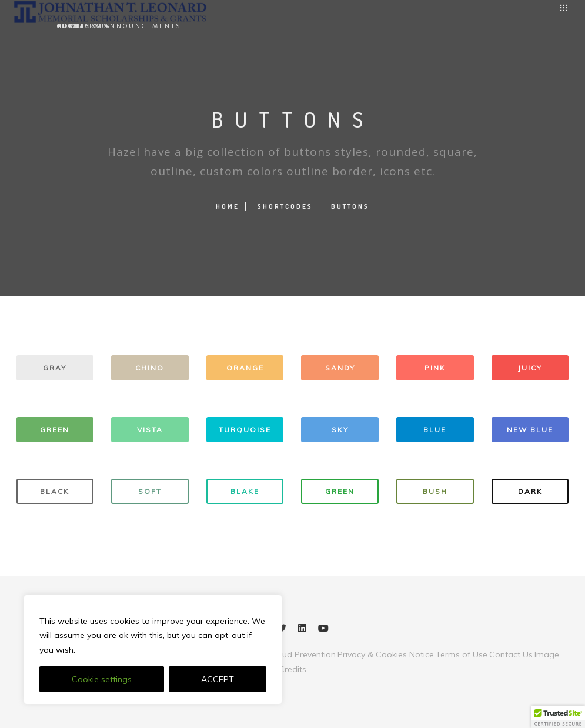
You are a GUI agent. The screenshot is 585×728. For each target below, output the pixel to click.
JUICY (530, 368)
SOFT (150, 491)
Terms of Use (462, 654)
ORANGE (245, 368)
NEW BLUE (530, 430)
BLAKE (245, 491)
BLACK (55, 491)
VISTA (150, 430)
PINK (435, 368)
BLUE (435, 430)
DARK (530, 491)
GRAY (55, 368)
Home (228, 206)
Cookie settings (102, 679)
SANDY (340, 368)
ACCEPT (218, 679)
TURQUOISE (245, 430)
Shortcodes (285, 206)
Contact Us (511, 654)
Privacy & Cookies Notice (386, 654)
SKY (340, 430)
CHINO (150, 368)
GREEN (55, 430)
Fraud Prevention (302, 654)
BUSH (435, 491)
